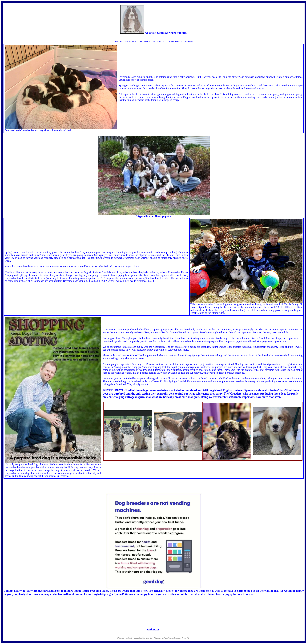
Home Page (118, 41)
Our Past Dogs (145, 41)
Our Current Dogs (159, 41)
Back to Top (154, 630)
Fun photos (189, 41)
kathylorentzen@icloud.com (43, 591)
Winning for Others (175, 41)
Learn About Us (131, 41)
